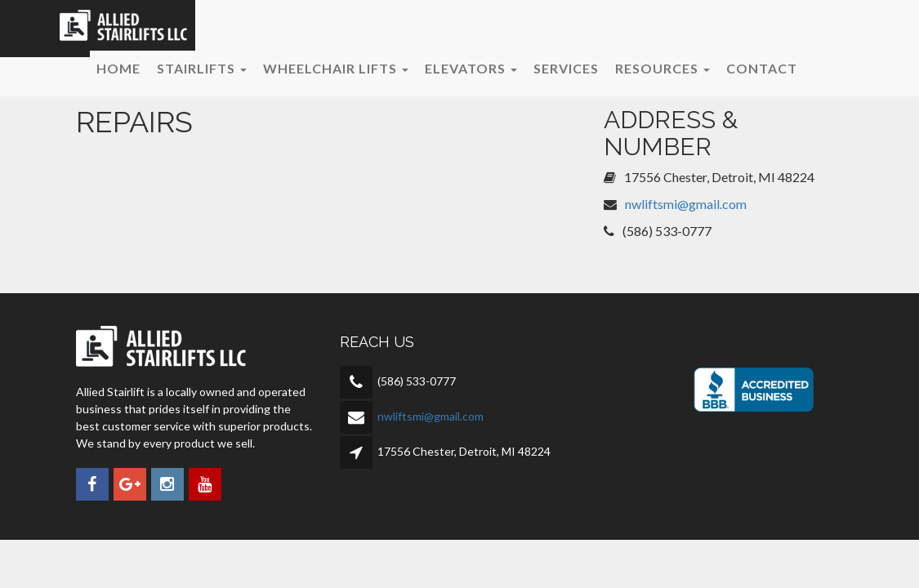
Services (566, 68)
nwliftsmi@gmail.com (686, 204)
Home (118, 68)
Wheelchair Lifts (336, 68)
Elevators (471, 68)
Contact (762, 68)
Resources (662, 68)
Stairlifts (202, 68)
